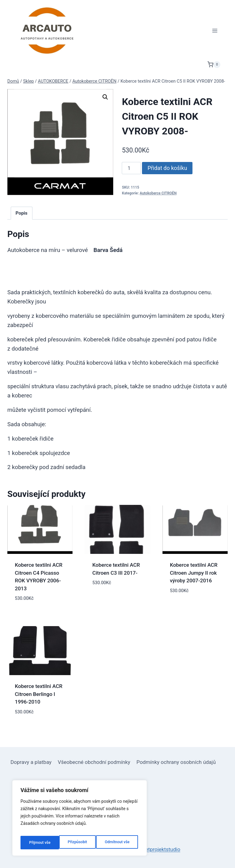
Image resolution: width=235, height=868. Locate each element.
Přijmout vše (120, 843)
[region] (80, 820)
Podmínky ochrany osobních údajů (176, 762)
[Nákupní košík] (214, 65)
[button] (105, 97)
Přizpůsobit (38, 843)
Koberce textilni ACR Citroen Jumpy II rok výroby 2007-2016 (194, 573)
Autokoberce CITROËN (158, 193)
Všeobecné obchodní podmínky (94, 762)
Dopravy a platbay (31, 762)
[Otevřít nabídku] (215, 30)
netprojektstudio (161, 849)
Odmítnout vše (78, 843)
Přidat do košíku (167, 168)
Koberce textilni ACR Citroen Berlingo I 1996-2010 (39, 694)
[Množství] (131, 168)
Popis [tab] (22, 213)
